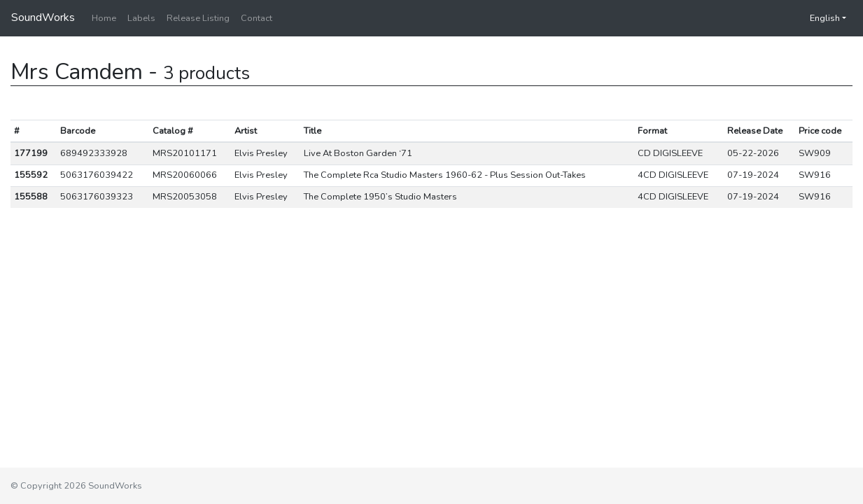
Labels (141, 18)
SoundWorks (43, 17)
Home (104, 18)
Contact (257, 18)
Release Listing (198, 18)
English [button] (818, 18)
